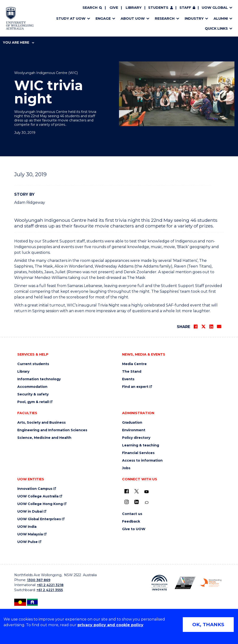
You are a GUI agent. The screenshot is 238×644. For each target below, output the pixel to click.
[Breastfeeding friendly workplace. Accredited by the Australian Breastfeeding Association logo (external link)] (211, 583)
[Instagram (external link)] (127, 502)
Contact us (132, 514)
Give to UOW (134, 529)
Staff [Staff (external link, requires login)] (185, 8)
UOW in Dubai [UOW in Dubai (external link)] (30, 512)
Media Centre (134, 364)
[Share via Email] (219, 327)
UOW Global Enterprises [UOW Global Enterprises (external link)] (39, 519)
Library (134, 8)
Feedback (131, 521)
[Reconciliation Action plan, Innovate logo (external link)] (159, 583)
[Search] (92, 8)
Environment (134, 430)
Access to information (142, 461)
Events (128, 379)
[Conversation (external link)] (146, 503)
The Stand (132, 372)
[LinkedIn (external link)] (137, 502)
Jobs (126, 468)
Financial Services (138, 453)
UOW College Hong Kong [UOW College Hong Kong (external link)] (40, 504)
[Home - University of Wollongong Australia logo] (20, 18)
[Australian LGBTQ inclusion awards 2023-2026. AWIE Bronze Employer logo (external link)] (185, 583)
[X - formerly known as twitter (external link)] (137, 491)
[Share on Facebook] (196, 327)
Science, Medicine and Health (44, 438)
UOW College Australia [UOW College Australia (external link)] (38, 496)
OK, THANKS (208, 625)
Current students (33, 364)
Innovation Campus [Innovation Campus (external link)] (35, 489)
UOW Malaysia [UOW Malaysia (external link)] (30, 534)
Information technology (39, 379)
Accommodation (32, 387)
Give (114, 8)
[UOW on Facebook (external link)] (127, 491)
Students (158, 8)
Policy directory (136, 438)
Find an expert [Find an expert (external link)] (135, 387)
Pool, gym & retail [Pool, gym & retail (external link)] (33, 402)
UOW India (27, 527)
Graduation (132, 423)
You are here (18, 42)
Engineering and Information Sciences (52, 430)
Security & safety (33, 394)
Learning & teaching (141, 445)
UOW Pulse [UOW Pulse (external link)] (27, 542)
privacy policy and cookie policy (110, 625)
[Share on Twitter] (203, 327)
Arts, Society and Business (41, 423)
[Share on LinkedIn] (211, 327)
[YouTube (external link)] (146, 492)
